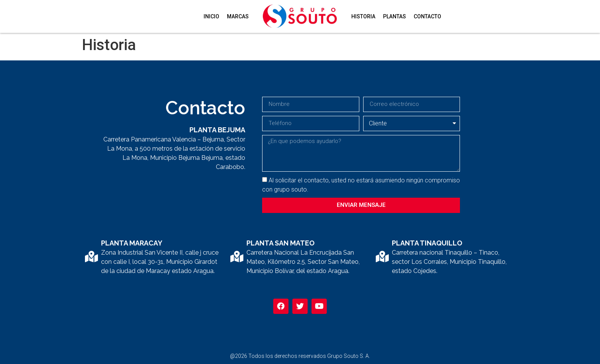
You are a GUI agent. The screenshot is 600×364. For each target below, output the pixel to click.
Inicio (211, 16)
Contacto (427, 16)
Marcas (238, 16)
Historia (363, 16)
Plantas (395, 16)
